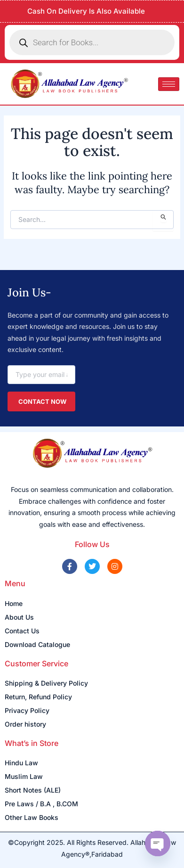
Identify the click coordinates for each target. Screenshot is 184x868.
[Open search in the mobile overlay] (92, 42)
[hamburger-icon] (169, 84)
